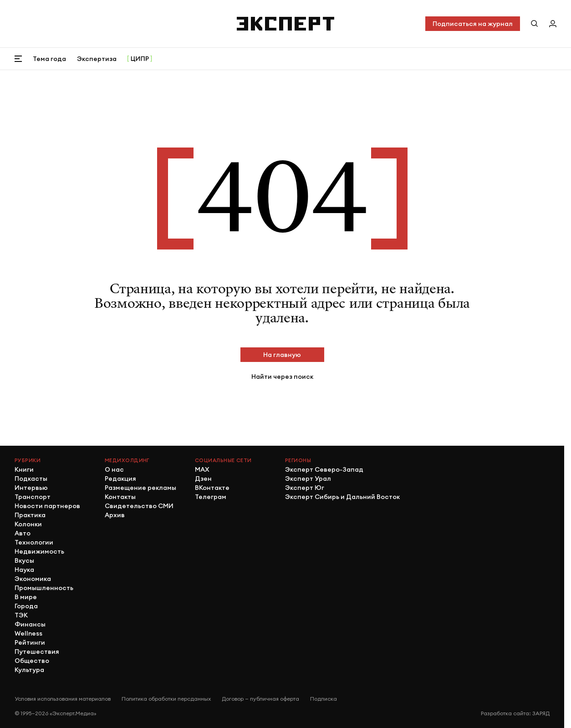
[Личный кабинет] (553, 24)
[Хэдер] (285, 24)
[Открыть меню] (18, 59)
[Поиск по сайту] (535, 24)
